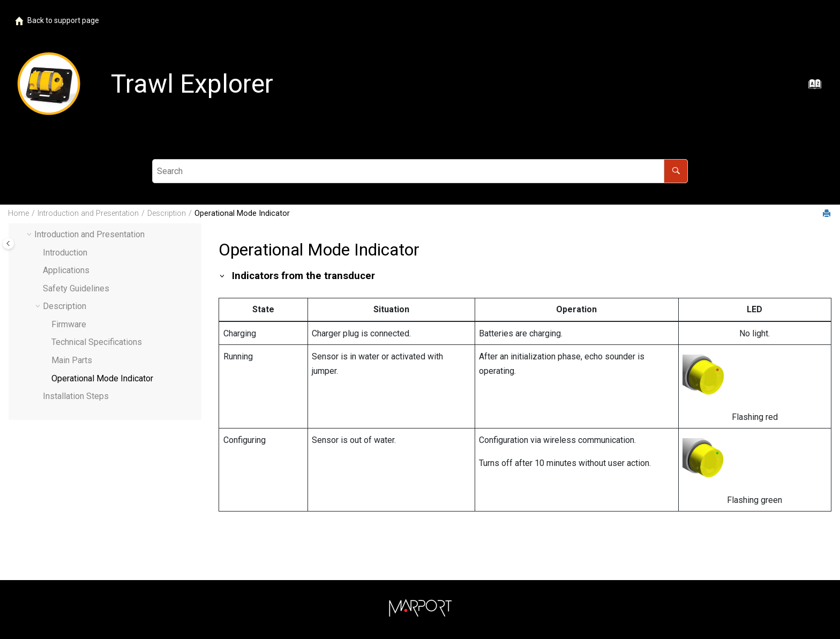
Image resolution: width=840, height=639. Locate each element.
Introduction (65, 253)
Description (167, 213)
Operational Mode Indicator (242, 213)
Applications (66, 270)
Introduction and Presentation (88, 213)
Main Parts (72, 360)
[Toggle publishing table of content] (8, 243)
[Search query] (420, 171)
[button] (39, 253)
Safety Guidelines (76, 288)
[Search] (676, 171)
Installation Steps (76, 396)
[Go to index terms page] (811, 88)
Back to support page (57, 20)
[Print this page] (828, 214)
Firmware (69, 324)
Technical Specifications (97, 342)
